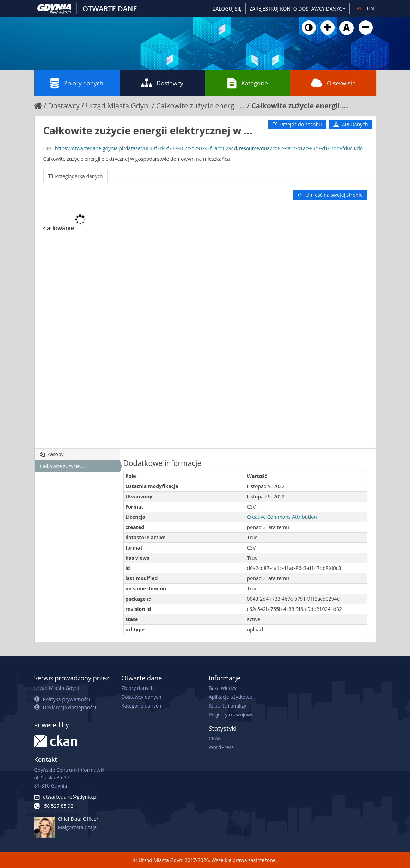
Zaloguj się (227, 9)
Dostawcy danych (141, 697)
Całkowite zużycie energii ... (201, 106)
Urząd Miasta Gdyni (118, 106)
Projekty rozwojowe (231, 714)
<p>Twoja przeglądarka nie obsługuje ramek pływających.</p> (205, 325)
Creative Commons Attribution (282, 517)
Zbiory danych (77, 83)
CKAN (215, 738)
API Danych (350, 124)
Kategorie (248, 83)
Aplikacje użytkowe (230, 697)
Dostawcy (162, 83)
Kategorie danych (141, 706)
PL (360, 8)
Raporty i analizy (228, 706)
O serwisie (333, 83)
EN (370, 8)
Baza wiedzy (223, 688)
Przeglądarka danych (75, 176)
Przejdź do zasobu (297, 124)
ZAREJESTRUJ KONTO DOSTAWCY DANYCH (298, 9)
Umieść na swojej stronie (330, 195)
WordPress (221, 747)
